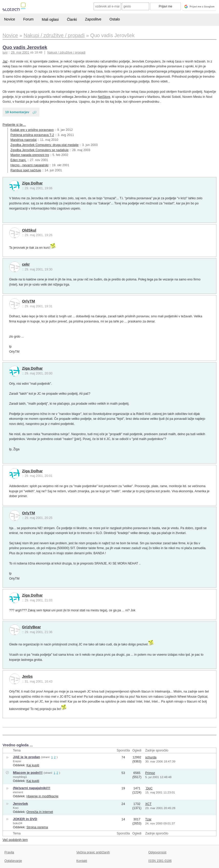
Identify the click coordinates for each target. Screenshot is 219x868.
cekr (26, 264)
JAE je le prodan (26, 757)
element (18, 792)
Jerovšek (20, 804)
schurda (151, 757)
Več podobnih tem (15, 840)
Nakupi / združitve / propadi (66, 53)
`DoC (149, 788)
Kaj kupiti (33, 765)
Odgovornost (157, 852)
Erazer (17, 761)
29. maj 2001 (20, 53)
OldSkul (29, 230)
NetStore (104, 97)
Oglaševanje (13, 861)
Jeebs (27, 676)
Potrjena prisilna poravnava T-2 (32, 135)
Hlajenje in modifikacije (42, 796)
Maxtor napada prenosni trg (30, 155)
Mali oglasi (50, 19)
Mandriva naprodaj (24, 140)
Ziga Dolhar (32, 183)
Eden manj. (18, 160)
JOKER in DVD (25, 819)
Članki (72, 19)
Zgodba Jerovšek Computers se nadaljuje (40, 150)
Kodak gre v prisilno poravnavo (32, 130)
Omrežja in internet (40, 812)
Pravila (9, 852)
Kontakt (82, 861)
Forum (28, 19)
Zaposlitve (93, 19)
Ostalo (115, 19)
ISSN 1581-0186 (160, 861)
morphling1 (20, 777)
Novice (10, 19)
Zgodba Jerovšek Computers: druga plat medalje (45, 145)
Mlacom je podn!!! (28, 773)
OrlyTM (29, 301)
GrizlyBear (31, 627)
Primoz (150, 773)
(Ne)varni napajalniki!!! (31, 788)
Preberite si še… (14, 125)
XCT (149, 804)
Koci (16, 808)
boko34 (17, 823)
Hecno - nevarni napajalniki (30, 165)
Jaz (5, 61)
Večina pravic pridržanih (93, 852)
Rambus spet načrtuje (26, 170)
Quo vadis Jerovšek (25, 47)
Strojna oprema (37, 827)
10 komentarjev (17, 112)
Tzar (149, 819)
